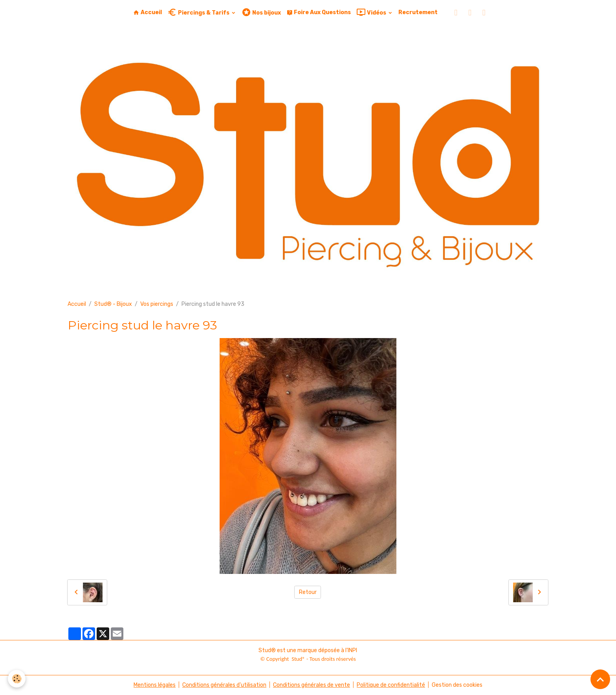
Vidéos (372, 12)
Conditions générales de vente (312, 685)
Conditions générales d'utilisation (224, 685)
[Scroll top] (600, 679)
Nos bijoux (261, 12)
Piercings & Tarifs (199, 12)
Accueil (148, 12)
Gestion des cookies (457, 685)
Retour (308, 592)
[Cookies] (17, 679)
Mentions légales (155, 685)
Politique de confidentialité (391, 685)
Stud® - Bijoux (113, 304)
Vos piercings (157, 304)
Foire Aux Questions (319, 12)
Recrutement (418, 12)
